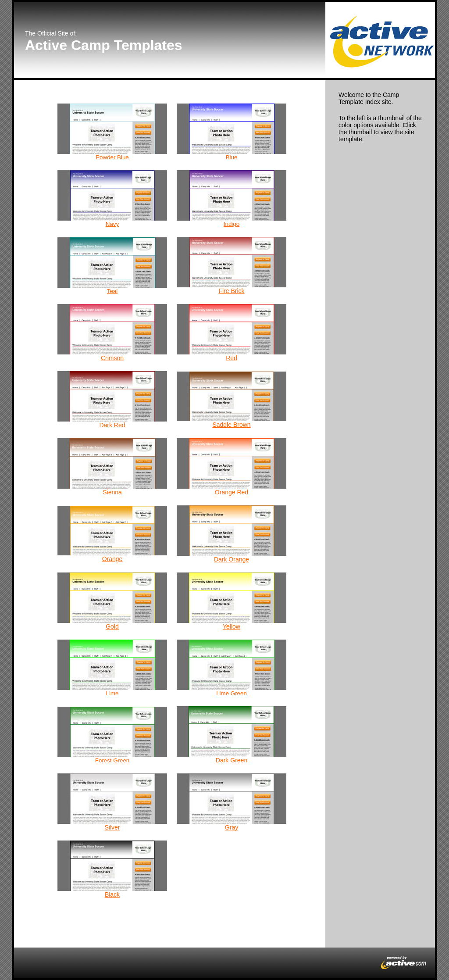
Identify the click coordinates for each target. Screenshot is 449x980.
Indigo (232, 224)
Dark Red (112, 425)
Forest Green (112, 760)
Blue (232, 157)
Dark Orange (232, 559)
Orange (112, 559)
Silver (112, 827)
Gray (232, 827)
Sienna (112, 492)
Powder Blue (112, 157)
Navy (112, 224)
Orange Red (232, 492)
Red (232, 358)
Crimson (112, 358)
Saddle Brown (231, 425)
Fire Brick (231, 291)
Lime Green (232, 693)
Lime (112, 693)
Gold (112, 626)
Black (112, 894)
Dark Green (232, 760)
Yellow (232, 626)
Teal (112, 291)
